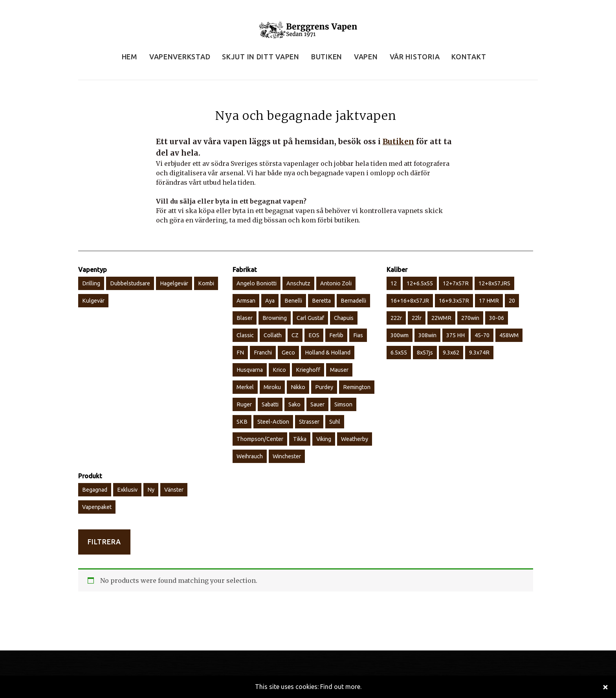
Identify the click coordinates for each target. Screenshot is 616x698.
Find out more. (341, 687)
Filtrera (104, 542)
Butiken (398, 141)
